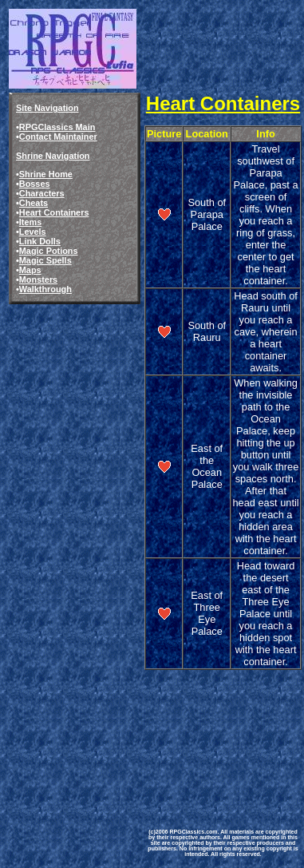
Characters (42, 193)
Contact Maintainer (58, 137)
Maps (30, 270)
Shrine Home (46, 174)
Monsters (38, 279)
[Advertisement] (223, 732)
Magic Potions (49, 251)
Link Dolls (40, 241)
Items (30, 222)
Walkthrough (45, 289)
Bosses (35, 184)
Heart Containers (54, 212)
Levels (33, 232)
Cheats (34, 203)
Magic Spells (45, 260)
